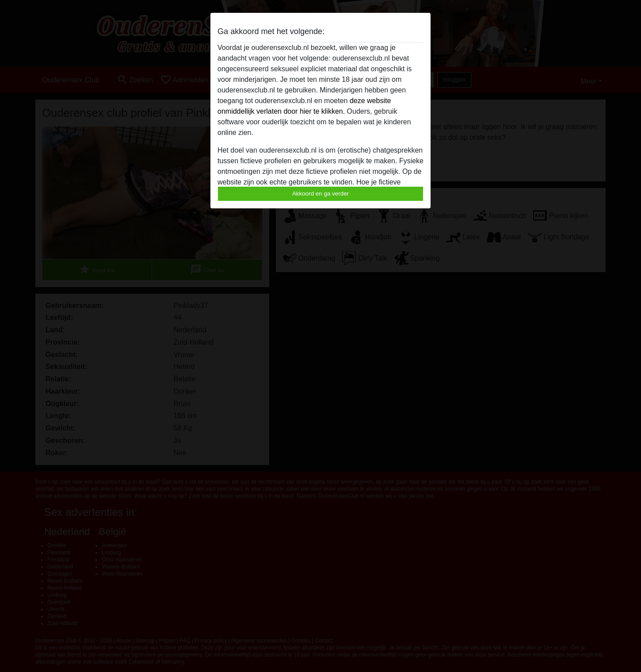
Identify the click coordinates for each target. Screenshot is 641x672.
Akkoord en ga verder (320, 194)
